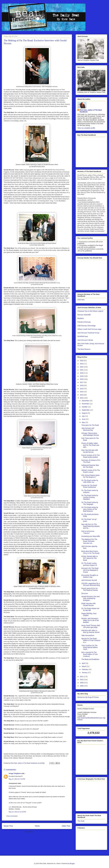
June (84, 419)
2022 (82, 367)
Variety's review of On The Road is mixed (91, 471)
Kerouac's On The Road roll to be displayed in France (90, 570)
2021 (82, 370)
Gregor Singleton (15, 773)
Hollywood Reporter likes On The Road (90, 466)
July (83, 416)
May (83, 422)
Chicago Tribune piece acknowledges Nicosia (90, 434)
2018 (82, 379)
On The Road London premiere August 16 (89, 564)
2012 (82, 398)
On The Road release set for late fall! (90, 609)
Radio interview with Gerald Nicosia (89, 604)
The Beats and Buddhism (90, 659)
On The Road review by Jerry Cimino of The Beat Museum (90, 509)
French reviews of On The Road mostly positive (91, 456)
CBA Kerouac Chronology (87, 326)
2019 (82, 376)
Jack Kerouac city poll (89, 580)
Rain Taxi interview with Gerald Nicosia (90, 451)
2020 (82, 373)
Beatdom (81, 318)
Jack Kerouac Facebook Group (88, 333)
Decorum (85, 593)
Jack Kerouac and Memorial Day (88, 429)
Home (37, 826)
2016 (82, 385)
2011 (82, 677)
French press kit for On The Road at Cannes (90, 589)
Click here (81, 300)
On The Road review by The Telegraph (90, 503)
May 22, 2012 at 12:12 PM (17, 812)
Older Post (66, 826)
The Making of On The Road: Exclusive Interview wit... (89, 541)
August (84, 413)
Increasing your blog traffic (91, 536)
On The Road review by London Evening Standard (90, 497)
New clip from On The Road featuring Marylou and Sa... (91, 526)
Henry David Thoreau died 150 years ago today (91, 626)
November (86, 404)
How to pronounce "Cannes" (88, 532)
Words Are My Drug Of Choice (88, 697)
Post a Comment (12, 816)
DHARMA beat (83, 336)
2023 (82, 364)
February (85, 669)
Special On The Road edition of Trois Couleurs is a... (91, 641)
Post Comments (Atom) (41, 832)
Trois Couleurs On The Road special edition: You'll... (90, 647)
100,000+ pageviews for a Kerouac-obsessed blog (91, 584)
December (86, 401)
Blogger (72, 864)
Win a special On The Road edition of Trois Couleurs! (90, 654)
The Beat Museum (84, 349)
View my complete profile (86, 128)
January (85, 673)
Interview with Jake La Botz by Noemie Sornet (90, 631)
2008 (82, 686)
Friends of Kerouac (84, 322)
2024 (82, 361)
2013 (82, 395)
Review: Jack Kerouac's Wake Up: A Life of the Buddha (90, 620)
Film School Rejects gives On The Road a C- (90, 476)
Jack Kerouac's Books (85, 340)
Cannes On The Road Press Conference (89, 486)
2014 (82, 392)
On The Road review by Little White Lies (90, 481)
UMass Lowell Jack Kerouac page (89, 329)
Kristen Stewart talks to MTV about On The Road (90, 558)
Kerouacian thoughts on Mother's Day (90, 576)
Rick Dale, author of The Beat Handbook (91, 111)
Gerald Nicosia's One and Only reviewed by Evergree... (90, 598)
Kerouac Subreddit (84, 315)
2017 (82, 382)
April (84, 663)
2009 (82, 683)
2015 (82, 389)
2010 (82, 680)
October (85, 407)
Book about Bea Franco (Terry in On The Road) (90, 552)
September (86, 410)
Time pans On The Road (90, 425)
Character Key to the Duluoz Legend (90, 311)
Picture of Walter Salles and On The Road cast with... (90, 445)
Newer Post (8, 826)
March (84, 666)
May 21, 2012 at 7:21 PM (17, 779)
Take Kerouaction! (88, 635)
